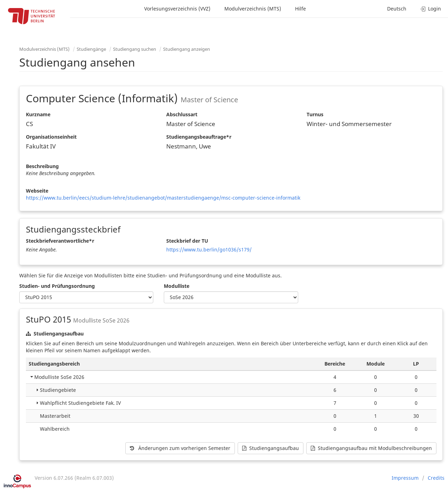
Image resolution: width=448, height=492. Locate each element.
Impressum (405, 478)
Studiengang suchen (135, 49)
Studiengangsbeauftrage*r (199, 137)
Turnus (315, 114)
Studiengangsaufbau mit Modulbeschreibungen (371, 448)
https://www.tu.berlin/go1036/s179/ (209, 250)
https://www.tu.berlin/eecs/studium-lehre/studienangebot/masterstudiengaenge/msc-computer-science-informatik (163, 198)
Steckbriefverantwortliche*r (60, 241)
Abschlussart (182, 114)
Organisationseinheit (51, 137)
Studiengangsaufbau (271, 448)
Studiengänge (91, 49)
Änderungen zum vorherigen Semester (180, 448)
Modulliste (177, 286)
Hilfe (300, 9)
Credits (436, 478)
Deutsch (397, 9)
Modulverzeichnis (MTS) (253, 9)
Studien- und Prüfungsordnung (57, 286)
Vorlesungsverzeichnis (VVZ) (177, 9)
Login (431, 9)
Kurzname (38, 114)
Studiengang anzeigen (187, 49)
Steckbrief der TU (187, 241)
